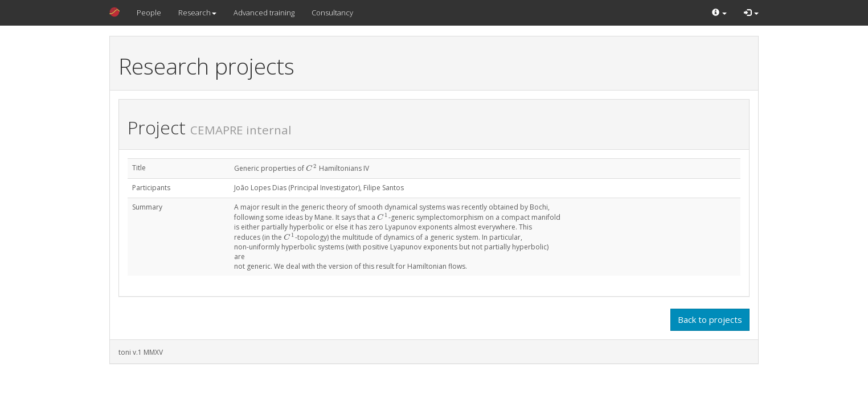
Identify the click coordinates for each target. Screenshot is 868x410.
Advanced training (264, 13)
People (149, 13)
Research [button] (197, 13)
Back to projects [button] (710, 319)
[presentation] (311, 168)
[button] (719, 13)
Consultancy (332, 13)
